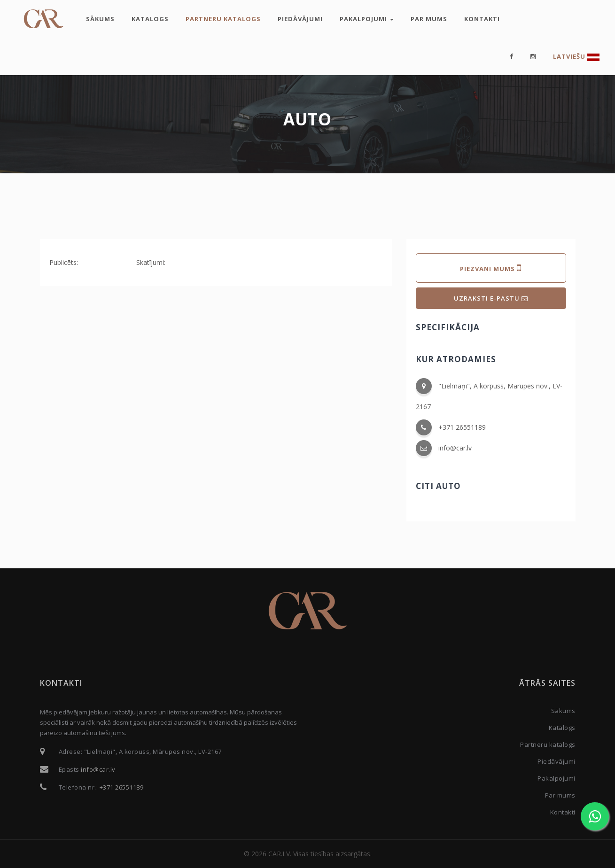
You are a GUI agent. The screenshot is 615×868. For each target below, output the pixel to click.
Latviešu (576, 57)
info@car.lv (455, 448)
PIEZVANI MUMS (491, 268)
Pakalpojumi (367, 19)
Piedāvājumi (300, 19)
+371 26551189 (462, 427)
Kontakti (482, 19)
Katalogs (150, 19)
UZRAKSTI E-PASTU (491, 298)
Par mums (429, 19)
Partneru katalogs (223, 19)
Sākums (100, 19)
